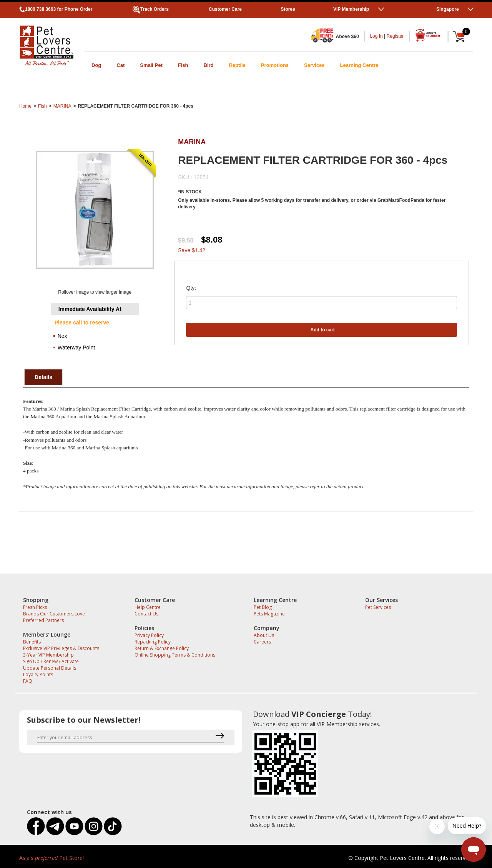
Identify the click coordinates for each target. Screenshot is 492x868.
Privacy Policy (149, 635)
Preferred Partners (43, 620)
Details (43, 377)
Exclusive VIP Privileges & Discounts (61, 648)
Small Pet (151, 65)
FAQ (28, 681)
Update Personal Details (50, 668)
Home (25, 106)
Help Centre (148, 607)
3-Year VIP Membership (48, 655)
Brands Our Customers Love (54, 614)
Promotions (275, 65)
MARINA (62, 106)
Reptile (237, 65)
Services (314, 65)
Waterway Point (76, 348)
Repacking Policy (153, 642)
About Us (264, 635)
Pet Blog (263, 607)
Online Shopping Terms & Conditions (175, 655)
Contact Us (146, 614)
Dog (96, 65)
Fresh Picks (35, 607)
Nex (62, 336)
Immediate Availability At (90, 309)
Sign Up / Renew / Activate (51, 661)
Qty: (191, 288)
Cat (121, 65)
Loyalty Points (38, 674)
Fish (183, 65)
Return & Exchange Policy (162, 648)
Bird (209, 65)
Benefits (32, 642)
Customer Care (225, 9)
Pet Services (378, 607)
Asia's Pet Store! (52, 858)
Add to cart (323, 330)
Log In (376, 36)
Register (395, 36)
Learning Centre (359, 65)
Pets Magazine (269, 614)
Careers (262, 642)
